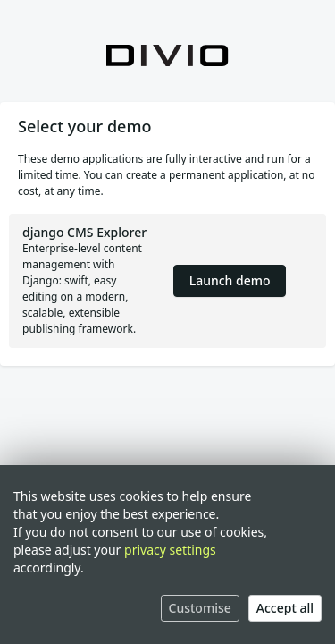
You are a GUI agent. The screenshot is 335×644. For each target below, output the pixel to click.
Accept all (285, 608)
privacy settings (170, 550)
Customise (200, 608)
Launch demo (230, 280)
